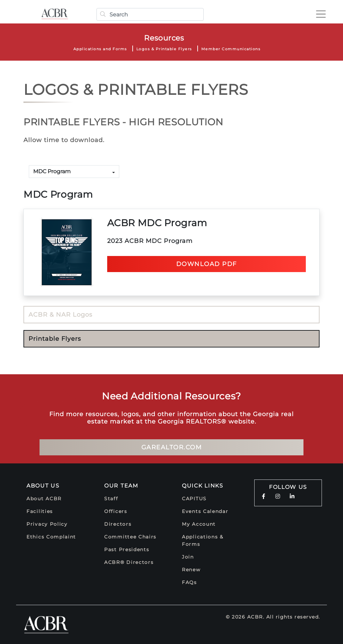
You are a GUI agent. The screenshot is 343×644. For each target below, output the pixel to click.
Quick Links (203, 486)
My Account (199, 524)
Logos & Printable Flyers (164, 49)
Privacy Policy (47, 524)
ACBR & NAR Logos (60, 315)
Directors (118, 524)
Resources (164, 38)
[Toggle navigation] (321, 14)
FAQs (189, 582)
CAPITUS (194, 499)
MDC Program (52, 171)
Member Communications (231, 49)
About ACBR (44, 499)
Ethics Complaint (51, 537)
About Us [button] (43, 486)
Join (188, 557)
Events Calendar (205, 511)
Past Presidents (127, 550)
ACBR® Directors (129, 562)
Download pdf (207, 264)
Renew (191, 570)
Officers (116, 511)
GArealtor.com (172, 447)
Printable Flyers (55, 339)
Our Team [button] (121, 486)
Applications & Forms (203, 540)
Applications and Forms (100, 49)
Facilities (40, 511)
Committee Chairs (130, 537)
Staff (111, 499)
